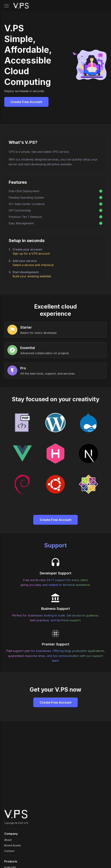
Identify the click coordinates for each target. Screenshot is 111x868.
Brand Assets (13, 845)
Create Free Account (26, 102)
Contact (9, 851)
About (8, 840)
